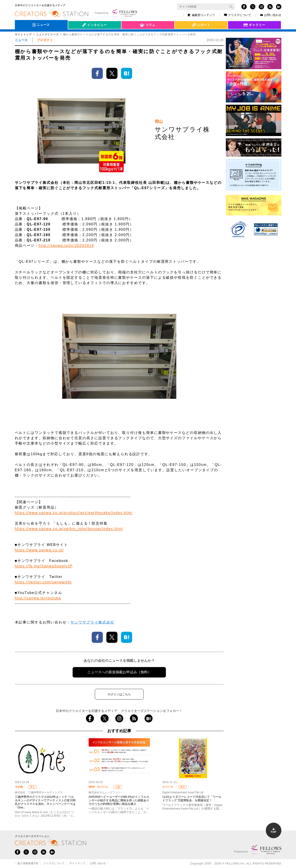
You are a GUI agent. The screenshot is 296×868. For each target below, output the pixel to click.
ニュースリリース (48, 34)
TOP (274, 831)
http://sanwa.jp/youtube (38, 598)
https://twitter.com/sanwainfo (43, 582)
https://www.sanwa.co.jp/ (39, 550)
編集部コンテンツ (201, 15)
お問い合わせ (271, 15)
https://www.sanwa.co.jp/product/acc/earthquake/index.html (74, 513)
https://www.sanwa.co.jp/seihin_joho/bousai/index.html (69, 529)
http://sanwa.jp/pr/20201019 (66, 246)
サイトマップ (77, 864)
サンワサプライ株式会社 (92, 622)
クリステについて (238, 15)
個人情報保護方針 (28, 864)
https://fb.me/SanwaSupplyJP (44, 566)
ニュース (21, 40)
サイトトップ (23, 34)
